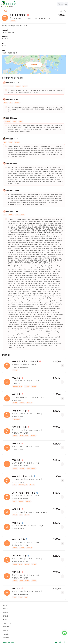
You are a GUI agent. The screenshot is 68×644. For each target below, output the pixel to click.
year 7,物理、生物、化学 (24, 493)
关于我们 (5, 605)
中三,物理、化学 (19, 427)
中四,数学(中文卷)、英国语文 (25, 361)
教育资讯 (5, 609)
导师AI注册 (6, 638)
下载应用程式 (7, 623)
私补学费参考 (7, 627)
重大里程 (5, 616)
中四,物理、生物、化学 (22, 476)
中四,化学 (16, 444)
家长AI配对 (6, 634)
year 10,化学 (18, 539)
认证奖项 (5, 612)
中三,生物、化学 (19, 556)
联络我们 (5, 620)
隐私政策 (5, 630)
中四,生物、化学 (19, 411)
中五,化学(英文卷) (18, 15)
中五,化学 (16, 378)
